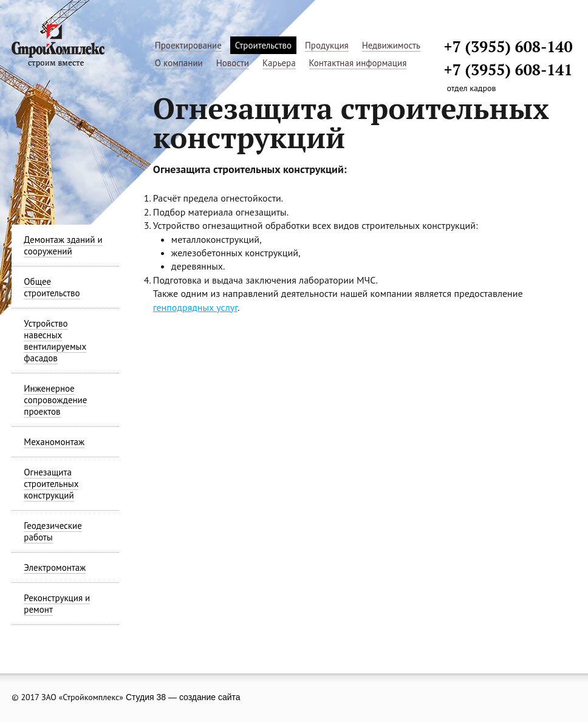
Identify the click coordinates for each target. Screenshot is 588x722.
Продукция (327, 45)
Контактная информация (358, 63)
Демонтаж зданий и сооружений (63, 245)
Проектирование (188, 45)
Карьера (279, 63)
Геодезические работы (53, 531)
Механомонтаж (54, 442)
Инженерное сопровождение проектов (55, 400)
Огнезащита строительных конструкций (51, 484)
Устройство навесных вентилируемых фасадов (55, 341)
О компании (179, 63)
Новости (233, 63)
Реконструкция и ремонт (57, 604)
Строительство (263, 45)
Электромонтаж (55, 567)
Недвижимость (391, 45)
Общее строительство (52, 287)
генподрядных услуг (195, 307)
